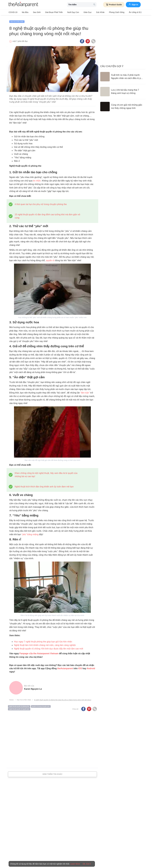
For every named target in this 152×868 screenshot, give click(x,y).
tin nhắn (37, 179)
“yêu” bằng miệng (30, 533)
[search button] (94, 5)
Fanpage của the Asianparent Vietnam (39, 652)
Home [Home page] (11, 698)
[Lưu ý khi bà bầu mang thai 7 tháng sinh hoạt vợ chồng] (122, 90)
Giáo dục (82, 12)
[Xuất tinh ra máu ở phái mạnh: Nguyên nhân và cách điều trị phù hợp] (122, 75)
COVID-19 (13, 12)
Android (91, 667)
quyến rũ (50, 259)
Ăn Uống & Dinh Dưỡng (129, 12)
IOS (80, 667)
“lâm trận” (85, 391)
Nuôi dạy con (68, 12)
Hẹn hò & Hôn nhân (17, 20)
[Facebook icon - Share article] (82, 39)
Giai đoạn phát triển (50, 12)
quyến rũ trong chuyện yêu (41, 705)
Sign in (133, 4)
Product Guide (114, 5)
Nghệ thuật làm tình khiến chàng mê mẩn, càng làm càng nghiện (45, 643)
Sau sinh (34, 12)
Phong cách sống (109, 12)
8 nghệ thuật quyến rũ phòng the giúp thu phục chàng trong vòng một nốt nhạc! (63, 698)
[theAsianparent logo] (23, 5)
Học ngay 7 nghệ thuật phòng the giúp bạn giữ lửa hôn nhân (43, 640)
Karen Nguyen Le (33, 687)
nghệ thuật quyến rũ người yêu (19, 707)
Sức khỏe (93, 12)
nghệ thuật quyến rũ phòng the (19, 705)
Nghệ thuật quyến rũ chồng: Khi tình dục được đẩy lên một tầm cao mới (49, 647)
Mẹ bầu (24, 12)
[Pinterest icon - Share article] (88, 39)
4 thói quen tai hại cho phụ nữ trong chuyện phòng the (41, 203)
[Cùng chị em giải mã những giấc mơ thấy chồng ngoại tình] (122, 105)
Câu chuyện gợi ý (112, 65)
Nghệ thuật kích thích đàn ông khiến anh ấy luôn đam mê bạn (44, 485)
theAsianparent (65, 667)
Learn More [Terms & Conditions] (75, 864)
